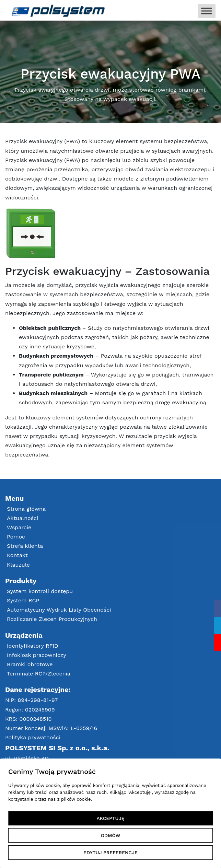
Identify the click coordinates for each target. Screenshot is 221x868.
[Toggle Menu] (207, 11)
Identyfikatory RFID (33, 646)
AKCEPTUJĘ (111, 818)
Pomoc (16, 537)
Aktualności (22, 518)
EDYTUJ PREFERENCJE (110, 853)
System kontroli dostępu (40, 591)
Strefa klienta (25, 546)
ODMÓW (111, 835)
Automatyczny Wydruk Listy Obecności (59, 610)
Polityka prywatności (33, 737)
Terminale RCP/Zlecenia (39, 674)
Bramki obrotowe (30, 664)
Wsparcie (19, 527)
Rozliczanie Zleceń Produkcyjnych (52, 619)
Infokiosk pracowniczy (37, 655)
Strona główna (26, 509)
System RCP (23, 600)
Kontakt (17, 555)
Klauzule (18, 565)
